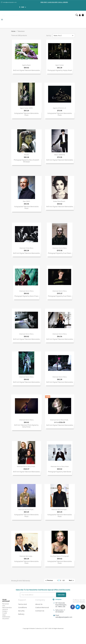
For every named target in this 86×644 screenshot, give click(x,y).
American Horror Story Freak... (60, 420)
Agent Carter (60, 65)
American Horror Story (60, 248)
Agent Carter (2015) (26, 108)
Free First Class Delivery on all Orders (54, 2)
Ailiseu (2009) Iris (60, 155)
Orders (5, 611)
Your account (6, 601)
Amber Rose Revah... (60, 201)
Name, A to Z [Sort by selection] (64, 36)
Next (72, 581)
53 (64, 580)
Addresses (6, 617)
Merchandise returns (7, 608)
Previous (49, 581)
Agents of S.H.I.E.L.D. (60, 108)
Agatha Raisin (26, 65)
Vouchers (6, 619)
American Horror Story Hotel (60, 466)
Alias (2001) (26, 201)
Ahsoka (26, 155)
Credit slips (5, 614)
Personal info (5, 605)
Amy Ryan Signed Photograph (60, 556)
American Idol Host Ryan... (26, 509)
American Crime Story (26, 248)
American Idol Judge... (26, 556)
